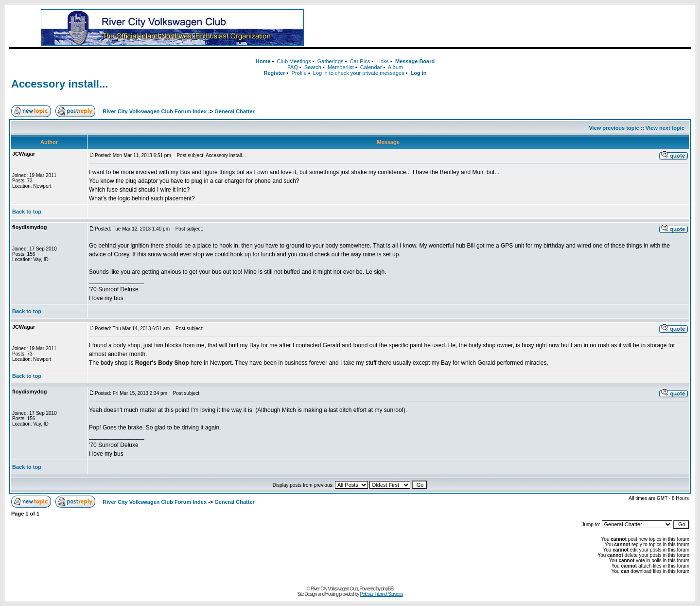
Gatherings (331, 61)
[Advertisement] (513, 28)
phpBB (387, 589)
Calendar (371, 67)
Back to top (27, 212)
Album (395, 67)
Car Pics (360, 61)
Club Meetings (294, 61)
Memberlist (341, 67)
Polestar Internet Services (381, 594)
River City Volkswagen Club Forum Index (155, 111)
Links (383, 61)
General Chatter (235, 111)
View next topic (665, 128)
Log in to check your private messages (359, 73)
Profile (299, 73)
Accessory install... (60, 84)
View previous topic (614, 128)
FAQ (293, 67)
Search (313, 67)
